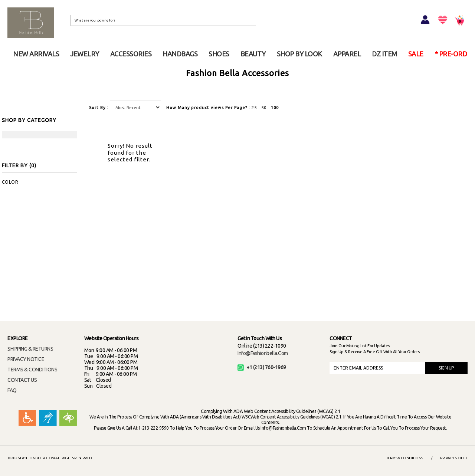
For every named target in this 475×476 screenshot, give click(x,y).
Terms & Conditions (405, 458)
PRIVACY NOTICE (26, 359)
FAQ (12, 390)
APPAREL (347, 54)
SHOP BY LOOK (299, 54)
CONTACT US (22, 380)
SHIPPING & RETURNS (30, 349)
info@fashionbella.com (263, 353)
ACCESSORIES (131, 54)
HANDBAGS (180, 54)
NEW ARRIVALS (36, 54)
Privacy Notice (454, 458)
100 (275, 108)
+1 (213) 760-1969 (262, 367)
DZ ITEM (384, 54)
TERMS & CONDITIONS (32, 370)
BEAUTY (253, 54)
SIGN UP (446, 368)
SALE (416, 54)
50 (264, 108)
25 (254, 108)
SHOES (219, 54)
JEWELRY (85, 54)
